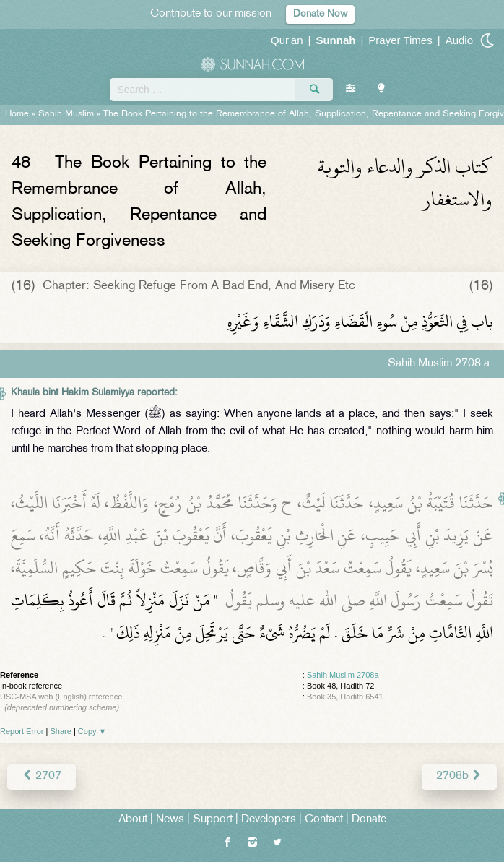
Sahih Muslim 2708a (343, 675)
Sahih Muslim (66, 114)
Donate (369, 820)
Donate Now (320, 14)
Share (61, 731)
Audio (459, 40)
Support (213, 820)
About (133, 820)
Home (17, 114)
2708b (459, 776)
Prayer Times (400, 40)
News (170, 820)
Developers (269, 820)
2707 (42, 776)
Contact (324, 820)
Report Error (22, 731)
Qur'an (287, 40)
